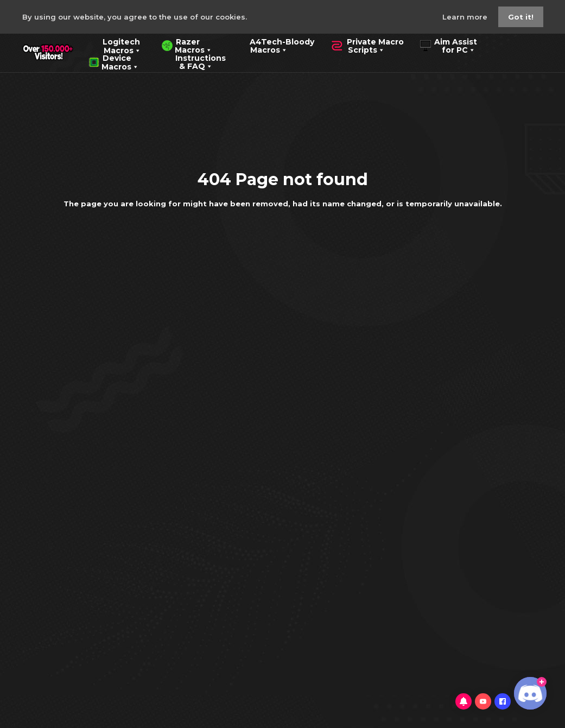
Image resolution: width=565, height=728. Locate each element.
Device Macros (114, 61)
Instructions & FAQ (193, 61)
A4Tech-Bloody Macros (274, 45)
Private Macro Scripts (367, 45)
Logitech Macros (115, 45)
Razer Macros (187, 45)
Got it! (521, 17)
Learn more (466, 17)
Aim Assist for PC (449, 45)
